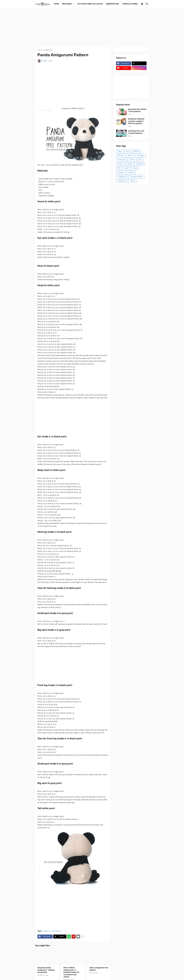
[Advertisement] (92, 27)
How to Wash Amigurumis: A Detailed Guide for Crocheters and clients (71, 972)
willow (133, 181)
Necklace (140, 164)
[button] (142, 4)
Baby (120, 151)
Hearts (120, 164)
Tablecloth (122, 177)
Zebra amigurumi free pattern (99, 969)
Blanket (121, 155)
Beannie (136, 151)
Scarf (127, 168)
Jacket (129, 164)
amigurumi (48, 50)
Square (131, 172)
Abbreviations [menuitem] (112, 4)
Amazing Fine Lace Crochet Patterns (136, 132)
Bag (127, 151)
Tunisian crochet (136, 177)
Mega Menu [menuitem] (67, 4)
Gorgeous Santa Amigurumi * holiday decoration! (46, 970)
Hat (140, 160)
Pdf (119, 168)
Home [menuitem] (56, 4)
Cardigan (140, 155)
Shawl (135, 168)
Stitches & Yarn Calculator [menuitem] (90, 4)
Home (40, 50)
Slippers (121, 172)
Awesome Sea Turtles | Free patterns (137, 110)
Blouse (130, 155)
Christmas (122, 160)
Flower (132, 160)
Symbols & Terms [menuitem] (130, 4)
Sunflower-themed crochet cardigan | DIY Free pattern (136, 121)
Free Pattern (56, 931)
